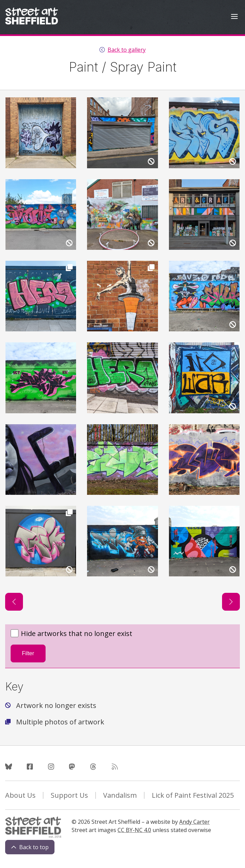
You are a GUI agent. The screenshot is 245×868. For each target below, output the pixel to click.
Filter (28, 653)
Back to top (30, 847)
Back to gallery (127, 50)
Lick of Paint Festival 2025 (193, 795)
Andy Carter (194, 822)
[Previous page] (14, 602)
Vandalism (120, 795)
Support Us (69, 795)
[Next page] (231, 602)
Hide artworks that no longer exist (71, 634)
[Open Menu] (234, 17)
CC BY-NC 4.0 (134, 830)
